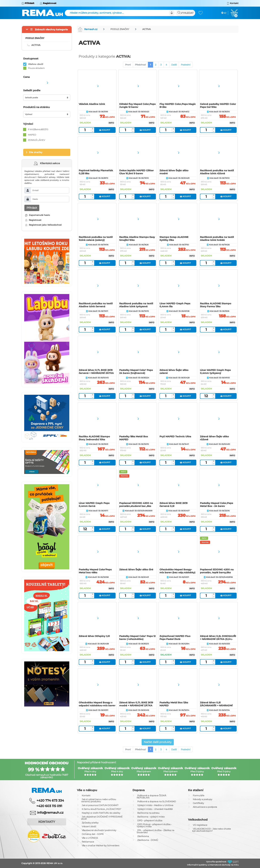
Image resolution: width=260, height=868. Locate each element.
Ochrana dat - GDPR (93, 834)
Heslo (35, 199)
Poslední (186, 65)
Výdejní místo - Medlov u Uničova (155, 805)
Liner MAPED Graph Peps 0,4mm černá (94, 505)
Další (174, 65)
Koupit (105, 130)
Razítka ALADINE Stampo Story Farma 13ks (216, 305)
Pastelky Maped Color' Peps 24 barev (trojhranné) (136, 372)
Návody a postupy (203, 799)
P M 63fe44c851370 (38, 129)
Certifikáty (198, 803)
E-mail (35, 190)
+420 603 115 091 (47, 806)
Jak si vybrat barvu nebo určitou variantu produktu (99, 800)
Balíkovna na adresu (148, 813)
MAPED (32, 135)
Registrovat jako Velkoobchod (43, 225)
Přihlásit (32, 208)
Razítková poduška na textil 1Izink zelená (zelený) (96, 239)
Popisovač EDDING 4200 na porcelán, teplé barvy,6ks (217, 571)
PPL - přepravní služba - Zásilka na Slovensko (155, 831)
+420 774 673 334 (50, 800)
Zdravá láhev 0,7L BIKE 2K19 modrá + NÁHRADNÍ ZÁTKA (136, 704)
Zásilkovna (143, 836)
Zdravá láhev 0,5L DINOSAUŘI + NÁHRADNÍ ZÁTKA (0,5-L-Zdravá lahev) (218, 639)
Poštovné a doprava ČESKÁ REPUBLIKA (151, 797)
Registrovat (33, 220)
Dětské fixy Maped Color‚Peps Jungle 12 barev (137, 106)
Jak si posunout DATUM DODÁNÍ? (100, 805)
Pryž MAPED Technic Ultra (175, 436)
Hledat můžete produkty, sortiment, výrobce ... (97, 13)
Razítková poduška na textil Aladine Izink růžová (217, 172)
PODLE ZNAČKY (120, 29)
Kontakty (47, 822)
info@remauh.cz (50, 813)
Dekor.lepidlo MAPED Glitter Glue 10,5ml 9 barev (136, 172)
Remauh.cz (88, 29)
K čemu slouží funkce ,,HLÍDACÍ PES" (101, 809)
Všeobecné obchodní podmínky (99, 830)
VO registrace (200, 825)
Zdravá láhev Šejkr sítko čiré (136, 570)
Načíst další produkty (158, 742)
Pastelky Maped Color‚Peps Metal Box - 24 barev (216, 505)
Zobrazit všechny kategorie (51, 29)
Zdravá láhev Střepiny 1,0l (94, 636)
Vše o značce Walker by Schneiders (100, 845)
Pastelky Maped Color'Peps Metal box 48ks (95, 571)
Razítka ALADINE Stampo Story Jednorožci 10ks (94, 438)
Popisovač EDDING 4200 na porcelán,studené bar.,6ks (136, 505)
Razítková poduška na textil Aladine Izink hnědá (217, 239)
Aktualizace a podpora (205, 807)
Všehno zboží (36, 64)
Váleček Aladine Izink (92, 104)
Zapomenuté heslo (38, 215)
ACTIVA (146, 29)
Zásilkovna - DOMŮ (148, 840)
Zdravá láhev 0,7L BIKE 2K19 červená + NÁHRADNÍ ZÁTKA (96, 372)
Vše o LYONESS (90, 838)
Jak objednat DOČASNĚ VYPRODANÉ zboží (102, 818)
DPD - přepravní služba (150, 820)
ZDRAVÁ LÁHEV (36, 140)
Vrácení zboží (89, 826)
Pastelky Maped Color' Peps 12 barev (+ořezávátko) (137, 638)
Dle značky (36, 152)
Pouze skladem (36, 68)
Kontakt (86, 795)
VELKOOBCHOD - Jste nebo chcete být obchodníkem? (211, 830)
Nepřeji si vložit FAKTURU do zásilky (101, 813)
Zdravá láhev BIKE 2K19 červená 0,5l (174, 505)
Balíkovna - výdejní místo (151, 817)
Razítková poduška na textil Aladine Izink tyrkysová (136, 305)
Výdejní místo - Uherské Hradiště (155, 809)
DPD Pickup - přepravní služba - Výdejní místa (154, 825)
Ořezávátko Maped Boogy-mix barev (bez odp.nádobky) (177, 571)
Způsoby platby (90, 823)
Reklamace (88, 842)
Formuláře (199, 795)
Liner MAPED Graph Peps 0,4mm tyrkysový (215, 372)
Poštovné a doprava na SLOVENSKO (157, 801)
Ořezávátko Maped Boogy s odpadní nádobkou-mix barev (97, 704)
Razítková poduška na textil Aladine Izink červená (96, 305)
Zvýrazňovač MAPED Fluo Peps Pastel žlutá (175, 638)
